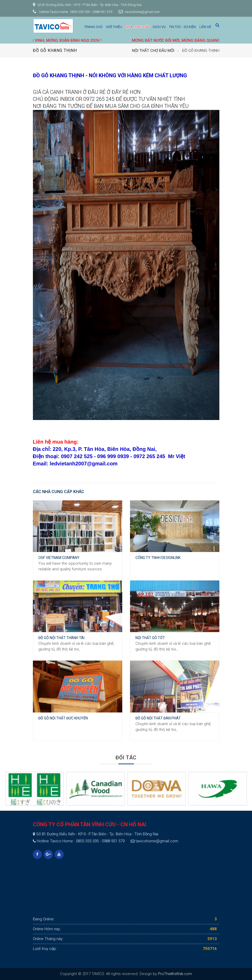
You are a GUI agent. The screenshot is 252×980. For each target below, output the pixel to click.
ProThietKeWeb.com (175, 974)
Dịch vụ (159, 27)
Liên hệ (205, 27)
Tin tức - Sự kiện (182, 27)
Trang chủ (93, 27)
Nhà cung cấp (137, 27)
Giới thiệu (114, 27)
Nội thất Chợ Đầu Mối (153, 51)
